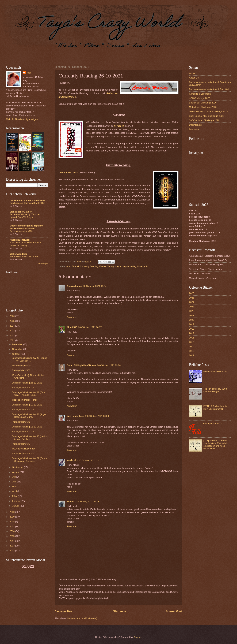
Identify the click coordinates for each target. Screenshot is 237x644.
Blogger (137, 637)
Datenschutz (195, 125)
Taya (29, 73)
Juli (14, 477)
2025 (12, 321)
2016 (12, 531)
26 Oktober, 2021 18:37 (90, 327)
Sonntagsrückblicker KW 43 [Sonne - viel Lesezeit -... (29, 359)
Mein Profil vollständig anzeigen (22, 119)
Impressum (195, 129)
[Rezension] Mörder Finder (25, 400)
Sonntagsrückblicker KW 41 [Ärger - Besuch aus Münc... (30, 416)
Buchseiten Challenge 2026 (203, 103)
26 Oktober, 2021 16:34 (95, 286)
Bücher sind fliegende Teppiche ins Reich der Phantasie (27, 227)
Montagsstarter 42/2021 (24, 409)
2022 (12, 335)
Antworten (72, 317)
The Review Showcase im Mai (24, 257)
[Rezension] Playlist (21, 365)
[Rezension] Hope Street (24, 449)
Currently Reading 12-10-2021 (27, 427)
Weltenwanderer (18, 254)
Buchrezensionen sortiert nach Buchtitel (209, 89)
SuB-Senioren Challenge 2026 (204, 120)
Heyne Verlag (129, 266)
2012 (12, 551)
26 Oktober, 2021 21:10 (90, 460)
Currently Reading (89, 266)
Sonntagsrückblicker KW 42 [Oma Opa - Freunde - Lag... (28, 394)
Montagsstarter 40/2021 (24, 454)
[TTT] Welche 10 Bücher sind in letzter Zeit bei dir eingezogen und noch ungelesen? (216, 444)
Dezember (18, 344)
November (18, 349)
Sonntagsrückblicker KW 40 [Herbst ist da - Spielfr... (29, 438)
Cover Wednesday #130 (21, 231)
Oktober (16, 354)
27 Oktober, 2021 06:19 (87, 502)
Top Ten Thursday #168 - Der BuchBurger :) (216, 390)
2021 (12, 340)
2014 (12, 541)
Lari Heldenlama (76, 416)
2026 (12, 316)
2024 (12, 326)
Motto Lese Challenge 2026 (203, 107)
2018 (12, 522)
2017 (12, 526)
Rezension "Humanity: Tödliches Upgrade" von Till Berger (25, 216)
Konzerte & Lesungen (200, 94)
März (15, 496)
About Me (194, 78)
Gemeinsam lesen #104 (215, 371)
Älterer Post (174, 611)
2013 (12, 546)
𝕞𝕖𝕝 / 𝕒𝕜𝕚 (72, 460)
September (18, 467)
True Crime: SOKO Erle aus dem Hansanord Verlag (25, 244)
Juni (15, 482)
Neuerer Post (64, 611)
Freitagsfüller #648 (21, 422)
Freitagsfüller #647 (21, 444)
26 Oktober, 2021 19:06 (109, 365)
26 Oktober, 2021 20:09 (97, 416)
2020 (12, 512)
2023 (12, 331)
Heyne (118, 266)
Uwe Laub (142, 266)
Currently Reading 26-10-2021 (27, 383)
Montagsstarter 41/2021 (24, 431)
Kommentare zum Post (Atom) (82, 618)
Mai (14, 487)
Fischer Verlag (106, 266)
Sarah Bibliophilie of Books (81, 365)
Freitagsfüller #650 (21, 370)
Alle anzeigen (43, 264)
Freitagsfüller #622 (212, 424)
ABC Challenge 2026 (200, 98)
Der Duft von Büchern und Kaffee (27, 200)
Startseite (120, 611)
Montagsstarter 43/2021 (24, 387)
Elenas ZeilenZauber (21, 212)
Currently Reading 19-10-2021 (27, 405)
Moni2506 (72, 327)
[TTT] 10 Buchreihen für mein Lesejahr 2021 (215, 407)
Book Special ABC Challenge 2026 (206, 116)
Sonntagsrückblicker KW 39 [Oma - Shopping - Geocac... (29, 460)
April (15, 491)
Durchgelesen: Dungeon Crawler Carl (27, 203)
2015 (12, 536)
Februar (16, 501)
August (16, 472)
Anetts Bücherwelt (20, 240)
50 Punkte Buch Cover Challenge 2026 (209, 111)
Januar (16, 506)
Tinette (71, 502)
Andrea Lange (74, 286)
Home (192, 73)
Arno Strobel (72, 266)
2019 (12, 517)
